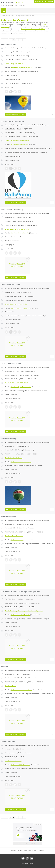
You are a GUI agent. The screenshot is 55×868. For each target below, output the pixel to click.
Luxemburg (8, 52)
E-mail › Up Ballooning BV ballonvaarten (17, 141)
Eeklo (19, 674)
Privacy (31, 864)
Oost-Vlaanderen (10, 129)
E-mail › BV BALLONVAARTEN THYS (16, 383)
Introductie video (28, 83)
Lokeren (19, 217)
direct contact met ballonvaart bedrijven (33, 29)
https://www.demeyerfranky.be (20, 233)
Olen (14, 749)
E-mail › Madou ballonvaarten (14, 536)
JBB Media (26, 864)
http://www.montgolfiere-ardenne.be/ (22, 68)
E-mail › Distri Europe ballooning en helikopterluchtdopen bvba (24, 611)
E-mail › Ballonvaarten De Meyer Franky (17, 229)
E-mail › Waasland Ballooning (14, 458)
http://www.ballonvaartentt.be (19, 308)
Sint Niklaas (20, 371)
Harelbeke (20, 599)
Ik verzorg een (44, 2)
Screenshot (38, 68)
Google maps (26, 52)
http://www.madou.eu (17, 540)
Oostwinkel (20, 524)
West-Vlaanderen (10, 599)
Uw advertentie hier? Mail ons (27, 844)
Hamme (19, 292)
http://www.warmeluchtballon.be (20, 615)
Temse (19, 446)
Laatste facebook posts (13, 83)
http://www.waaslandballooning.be (21, 462)
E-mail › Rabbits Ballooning (13, 761)
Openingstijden (10, 245)
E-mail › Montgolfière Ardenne (14, 64)
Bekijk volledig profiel (15, 114)
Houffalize (16, 52)
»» (24, 40)
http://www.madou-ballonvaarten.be (21, 690)
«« (3, 40)
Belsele (19, 129)
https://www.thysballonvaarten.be (21, 387)
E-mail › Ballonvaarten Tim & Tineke (16, 304)
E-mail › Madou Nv (11, 686)
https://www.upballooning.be (19, 145)
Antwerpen (8, 749)
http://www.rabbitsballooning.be (20, 765)
